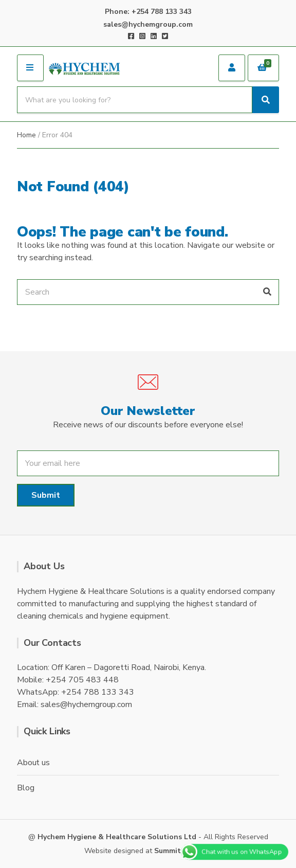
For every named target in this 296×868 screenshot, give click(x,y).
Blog (25, 788)
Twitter (165, 36)
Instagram (142, 36)
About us (33, 763)
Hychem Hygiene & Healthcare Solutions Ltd (117, 837)
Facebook (131, 36)
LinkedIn (154, 36)
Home (26, 135)
